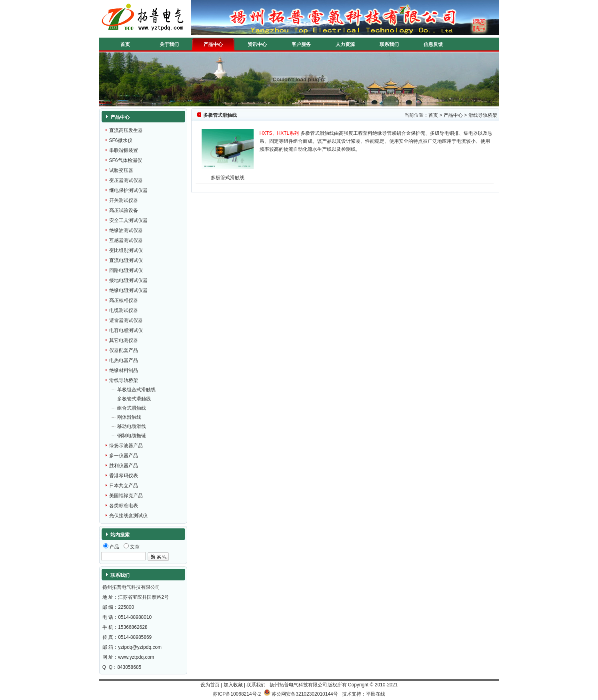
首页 (125, 44)
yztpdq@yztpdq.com (140, 647)
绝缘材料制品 (124, 370)
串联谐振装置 (124, 150)
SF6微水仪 (121, 140)
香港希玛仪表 (124, 476)
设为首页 (210, 685)
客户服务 (301, 44)
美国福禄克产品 (126, 496)
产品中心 (213, 44)
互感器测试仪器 (126, 240)
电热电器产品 (124, 360)
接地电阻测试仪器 (128, 280)
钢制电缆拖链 (132, 436)
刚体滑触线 (129, 417)
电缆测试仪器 (124, 310)
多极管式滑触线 (134, 399)
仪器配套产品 (124, 350)
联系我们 (389, 44)
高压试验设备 (124, 210)
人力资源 (345, 44)
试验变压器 (121, 170)
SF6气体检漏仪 (126, 160)
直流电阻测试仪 (126, 260)
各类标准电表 (124, 506)
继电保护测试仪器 (128, 190)
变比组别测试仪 (126, 250)
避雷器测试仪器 (126, 320)
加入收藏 (233, 685)
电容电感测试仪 (126, 330)
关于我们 (169, 44)
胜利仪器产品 (124, 466)
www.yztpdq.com (136, 657)
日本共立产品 (124, 486)
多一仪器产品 (124, 456)
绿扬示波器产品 (126, 446)
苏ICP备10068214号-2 (237, 694)
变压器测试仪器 (126, 180)
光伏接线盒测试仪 (128, 516)
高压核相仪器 (124, 300)
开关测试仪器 (124, 200)
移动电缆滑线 (132, 426)
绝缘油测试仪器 (126, 230)
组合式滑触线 (132, 408)
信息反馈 (433, 44)
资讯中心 (257, 44)
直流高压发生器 (126, 130)
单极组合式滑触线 (136, 390)
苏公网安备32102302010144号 (305, 694)
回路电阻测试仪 (126, 270)
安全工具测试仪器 (128, 220)
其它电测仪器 (124, 340)
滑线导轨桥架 (124, 380)
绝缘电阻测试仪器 (128, 290)
